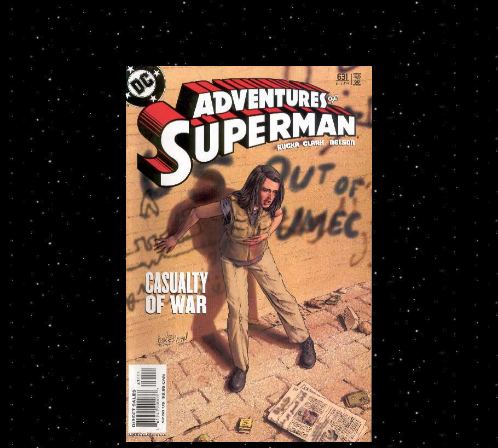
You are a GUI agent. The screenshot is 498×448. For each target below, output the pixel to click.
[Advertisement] (249, 39)
